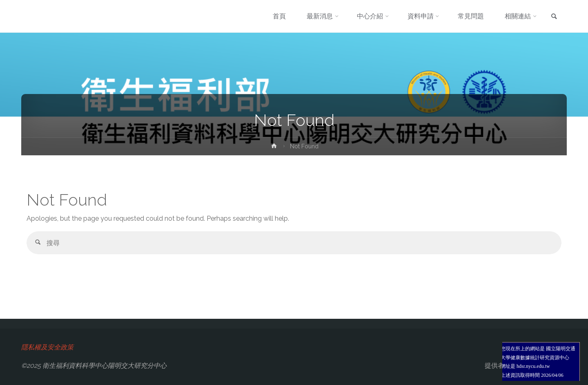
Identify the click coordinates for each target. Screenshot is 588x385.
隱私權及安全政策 (47, 347)
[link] (554, 17)
